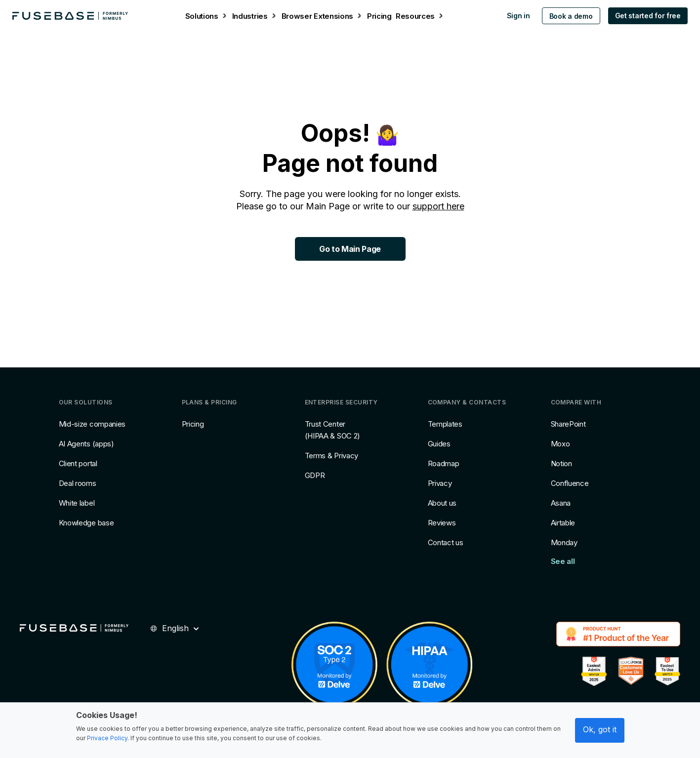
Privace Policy (107, 738)
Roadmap (444, 463)
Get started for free (642, 16)
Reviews (442, 523)
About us (442, 503)
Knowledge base (86, 523)
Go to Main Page (350, 249)
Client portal (78, 463)
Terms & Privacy (332, 456)
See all (563, 561)
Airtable (563, 523)
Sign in (513, 16)
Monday (564, 542)
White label (77, 503)
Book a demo (565, 16)
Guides (439, 444)
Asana (561, 503)
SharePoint (568, 424)
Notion (561, 463)
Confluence (570, 483)
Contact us (446, 542)
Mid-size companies (92, 424)
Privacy (440, 483)
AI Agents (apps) (86, 444)
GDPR (315, 475)
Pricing (193, 424)
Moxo (560, 444)
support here (438, 206)
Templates (445, 424)
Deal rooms (78, 483)
